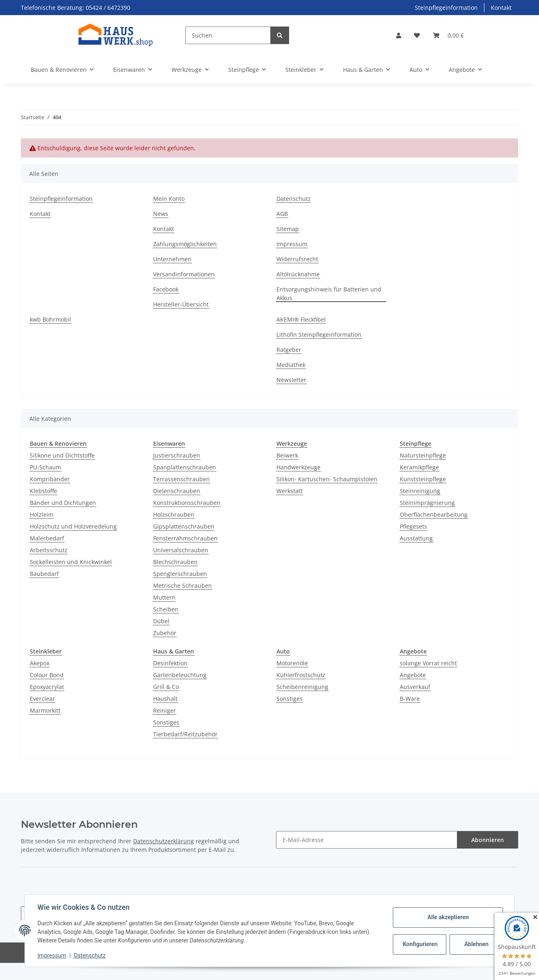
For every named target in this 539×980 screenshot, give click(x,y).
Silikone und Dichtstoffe (62, 455)
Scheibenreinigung (302, 687)
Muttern (164, 597)
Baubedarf (44, 574)
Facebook (166, 289)
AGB (282, 214)
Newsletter (291, 380)
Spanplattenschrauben (185, 467)
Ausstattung (416, 538)
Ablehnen (476, 944)
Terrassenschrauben (182, 479)
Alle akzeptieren (447, 917)
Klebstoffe (43, 491)
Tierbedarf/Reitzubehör (185, 734)
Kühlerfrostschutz (301, 675)
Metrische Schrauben (183, 586)
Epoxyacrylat (47, 687)
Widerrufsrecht (297, 259)
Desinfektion (170, 663)
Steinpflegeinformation (446, 8)
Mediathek (291, 365)
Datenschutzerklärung (164, 841)
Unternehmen (172, 259)
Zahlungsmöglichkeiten (185, 244)
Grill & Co (166, 687)
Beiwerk (287, 455)
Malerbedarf (47, 538)
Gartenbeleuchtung (180, 675)
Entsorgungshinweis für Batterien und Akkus (329, 293)
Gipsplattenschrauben (184, 526)
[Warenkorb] (448, 35)
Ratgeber (289, 350)
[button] (399, 35)
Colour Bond (47, 675)
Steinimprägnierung (427, 503)
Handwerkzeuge (298, 467)
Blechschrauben (175, 562)
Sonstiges (166, 722)
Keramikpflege (419, 467)
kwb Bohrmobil (50, 319)
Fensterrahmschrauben (185, 538)
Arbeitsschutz (49, 550)
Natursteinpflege (423, 455)
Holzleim (42, 514)
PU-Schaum (46, 467)
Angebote (413, 675)
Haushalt (165, 699)
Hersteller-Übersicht (181, 304)
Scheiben (166, 609)
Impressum (292, 244)
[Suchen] (228, 35)
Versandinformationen (184, 274)
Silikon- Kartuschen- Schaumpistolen (327, 479)
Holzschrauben (174, 514)
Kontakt (501, 8)
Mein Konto (169, 199)
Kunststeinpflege (423, 479)
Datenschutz (294, 199)
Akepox (40, 663)
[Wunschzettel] (417, 35)
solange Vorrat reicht (428, 663)
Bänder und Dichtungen (63, 503)
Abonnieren (488, 840)
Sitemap (288, 229)
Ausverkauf (415, 687)
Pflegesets (413, 526)
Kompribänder (50, 479)
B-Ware (410, 699)
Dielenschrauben (177, 491)
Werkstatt (290, 491)
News (161, 214)
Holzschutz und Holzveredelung (73, 526)
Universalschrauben (181, 550)
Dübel (161, 621)
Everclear (42, 699)
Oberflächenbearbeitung (434, 514)
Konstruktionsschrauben (187, 503)
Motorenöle (292, 663)
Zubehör (165, 633)
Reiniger (165, 710)
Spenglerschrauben (180, 574)
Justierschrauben (177, 455)
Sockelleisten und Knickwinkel (71, 562)
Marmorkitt (45, 710)
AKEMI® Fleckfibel (301, 319)
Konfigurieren (420, 944)
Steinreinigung (420, 491)
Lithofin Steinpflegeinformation (319, 334)
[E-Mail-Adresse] (367, 840)
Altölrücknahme (298, 274)
